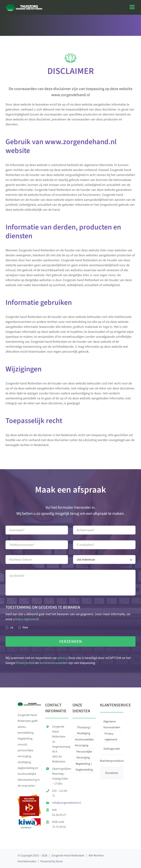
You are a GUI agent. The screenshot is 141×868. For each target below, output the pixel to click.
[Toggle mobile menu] (133, 7)
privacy (62, 658)
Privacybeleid (25, 663)
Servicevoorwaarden (54, 663)
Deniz (59, 861)
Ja (12, 627)
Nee (25, 627)
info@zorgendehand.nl (67, 803)
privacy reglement (25, 619)
